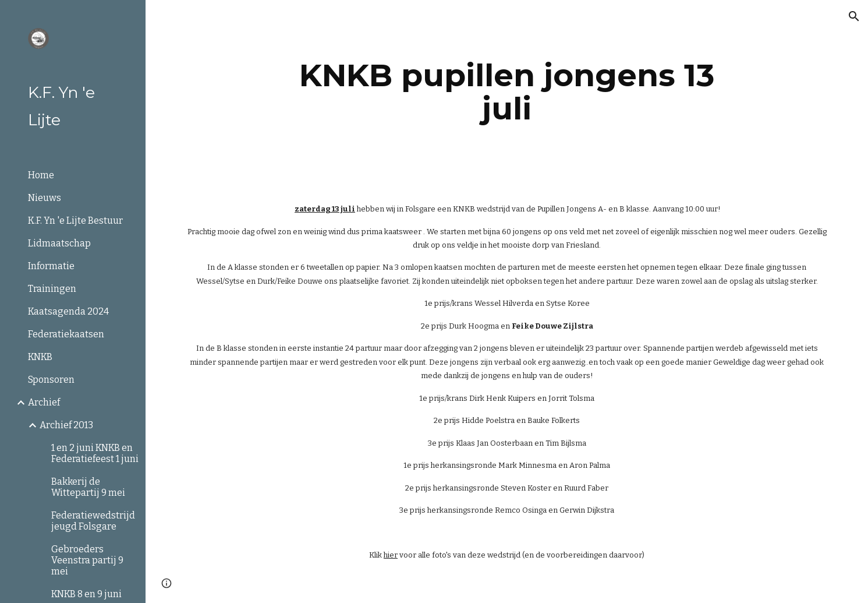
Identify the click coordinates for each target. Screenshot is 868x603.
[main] (507, 92)
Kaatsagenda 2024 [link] (68, 311)
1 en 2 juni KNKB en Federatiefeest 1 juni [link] (95, 453)
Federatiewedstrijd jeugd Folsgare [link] (93, 521)
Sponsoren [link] (51, 380)
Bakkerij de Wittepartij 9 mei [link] (88, 487)
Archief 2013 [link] (66, 425)
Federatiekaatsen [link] (66, 334)
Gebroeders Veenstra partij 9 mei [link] (87, 560)
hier (391, 555)
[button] (854, 16)
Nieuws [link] (45, 198)
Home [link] (41, 175)
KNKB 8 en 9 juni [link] (86, 594)
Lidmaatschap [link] (59, 243)
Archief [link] (44, 402)
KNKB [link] (40, 357)
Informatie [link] (51, 266)
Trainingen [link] (52, 289)
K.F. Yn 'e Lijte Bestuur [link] (75, 221)
